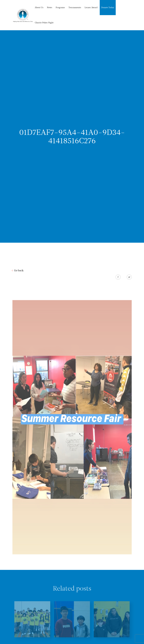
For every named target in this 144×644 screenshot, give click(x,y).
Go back (19, 270)
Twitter (129, 277)
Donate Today (108, 7)
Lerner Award (91, 7)
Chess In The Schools (23, 15)
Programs (60, 7)
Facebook (118, 277)
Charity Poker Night (44, 23)
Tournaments (75, 7)
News (50, 7)
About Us (39, 7)
